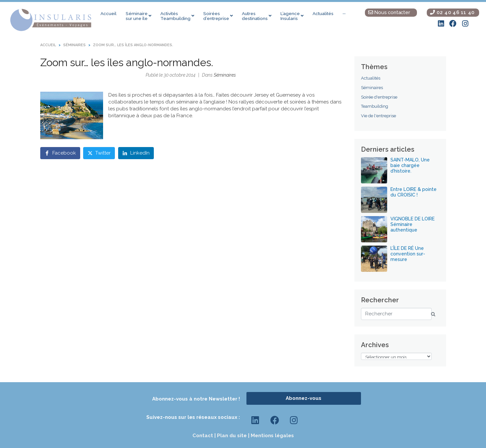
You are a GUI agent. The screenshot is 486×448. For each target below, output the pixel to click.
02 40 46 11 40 (452, 12)
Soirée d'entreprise (379, 98)
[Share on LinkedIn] (136, 154)
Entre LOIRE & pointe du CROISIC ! (414, 193)
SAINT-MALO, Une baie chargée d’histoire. (410, 166)
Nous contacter (389, 12)
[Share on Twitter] (99, 154)
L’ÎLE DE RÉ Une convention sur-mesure (408, 254)
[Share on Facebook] (60, 154)
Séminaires (225, 76)
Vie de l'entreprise (378, 116)
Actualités (371, 79)
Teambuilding (375, 107)
